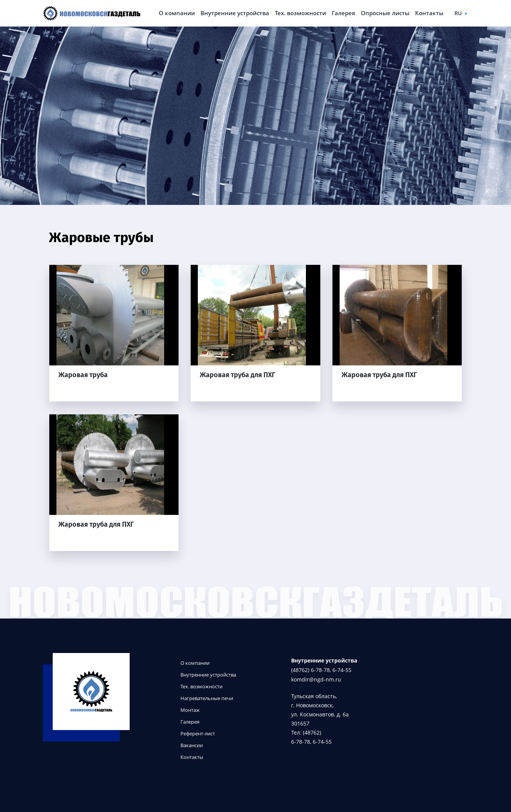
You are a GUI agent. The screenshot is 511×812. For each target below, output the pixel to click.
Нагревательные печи (207, 698)
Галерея (343, 13)
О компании (177, 13)
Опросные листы (385, 13)
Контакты (429, 13)
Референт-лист (198, 734)
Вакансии (192, 745)
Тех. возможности (300, 13)
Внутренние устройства (235, 13)
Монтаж (190, 710)
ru (458, 13)
